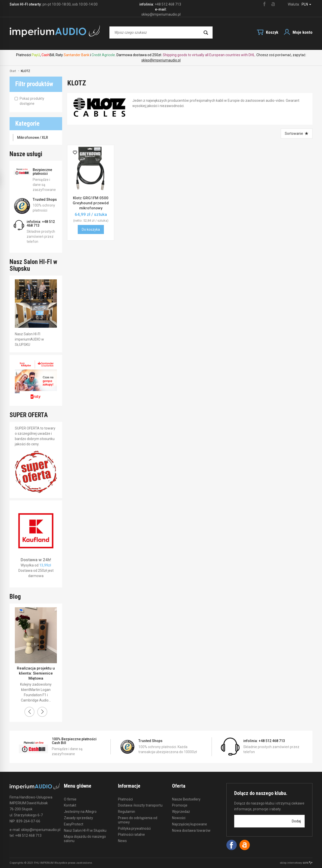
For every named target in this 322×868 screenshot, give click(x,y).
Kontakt (70, 805)
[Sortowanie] (297, 133)
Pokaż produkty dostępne (29, 101)
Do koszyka (91, 229)
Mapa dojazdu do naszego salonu (85, 839)
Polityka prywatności (134, 828)
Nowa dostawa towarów (191, 830)
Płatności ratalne (131, 834)
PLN (306, 4)
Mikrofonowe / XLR (33, 138)
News (122, 841)
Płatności (125, 799)
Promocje (180, 805)
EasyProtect (74, 824)
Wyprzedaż (181, 812)
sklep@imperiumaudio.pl (161, 60)
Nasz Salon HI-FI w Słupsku (85, 830)
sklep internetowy (296, 863)
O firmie (70, 799)
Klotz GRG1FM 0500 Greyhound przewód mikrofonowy (91, 203)
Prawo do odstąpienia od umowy (138, 820)
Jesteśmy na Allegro (80, 812)
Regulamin (127, 812)
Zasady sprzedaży (78, 818)
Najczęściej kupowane (190, 824)
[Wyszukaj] (206, 32)
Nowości (179, 818)
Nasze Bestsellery (186, 799)
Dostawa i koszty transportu (140, 805)
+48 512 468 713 (168, 4)
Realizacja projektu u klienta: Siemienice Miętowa (36, 673)
